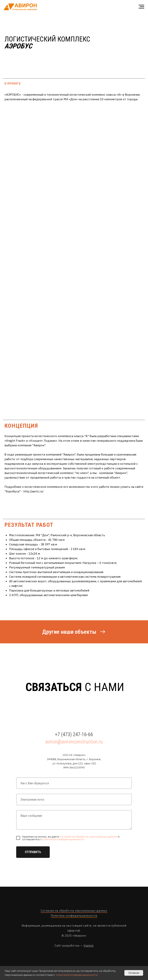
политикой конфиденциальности (63, 839)
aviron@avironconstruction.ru (74, 742)
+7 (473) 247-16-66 (74, 734)
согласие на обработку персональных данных (89, 837)
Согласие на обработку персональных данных (74, 911)
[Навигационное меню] (141, 7)
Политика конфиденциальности (74, 916)
